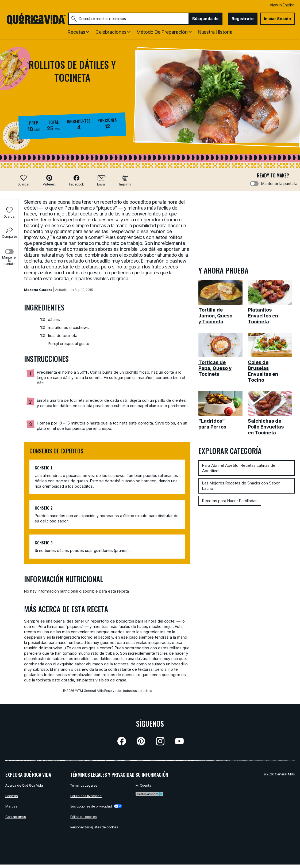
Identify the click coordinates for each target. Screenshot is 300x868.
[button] (49, 180)
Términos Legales (84, 785)
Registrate (243, 19)
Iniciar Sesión (277, 19)
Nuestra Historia (215, 32)
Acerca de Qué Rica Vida (24, 785)
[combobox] (128, 19)
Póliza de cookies (83, 817)
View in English (282, 5)
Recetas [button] (76, 32)
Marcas (11, 806)
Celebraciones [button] (111, 32)
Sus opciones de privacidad (96, 806)
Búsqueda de (205, 19)
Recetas (11, 796)
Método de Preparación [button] (162, 32)
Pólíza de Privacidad (86, 796)
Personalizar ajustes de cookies (94, 827)
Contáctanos (16, 817)
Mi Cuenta (143, 785)
